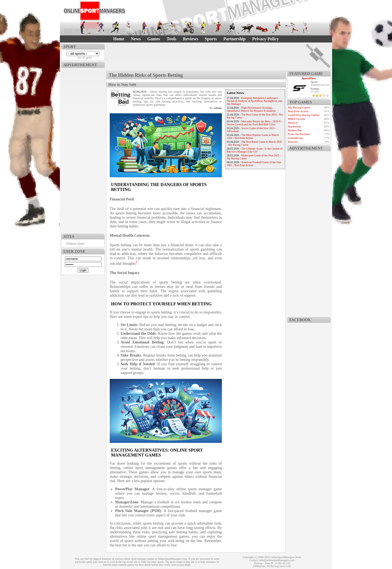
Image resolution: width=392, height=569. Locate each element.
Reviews (191, 39)
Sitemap (258, 563)
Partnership (234, 39)
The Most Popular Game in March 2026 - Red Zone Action (253, 136)
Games (154, 39)
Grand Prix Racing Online (304, 115)
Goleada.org (295, 138)
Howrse (293, 142)
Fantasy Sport (75, 244)
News (136, 39)
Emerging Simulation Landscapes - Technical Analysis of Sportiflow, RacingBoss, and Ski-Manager (254, 101)
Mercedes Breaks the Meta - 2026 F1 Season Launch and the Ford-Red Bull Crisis (254, 123)
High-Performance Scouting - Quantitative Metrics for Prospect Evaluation (251, 109)
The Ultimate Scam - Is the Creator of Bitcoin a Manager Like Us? (255, 150)
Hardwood (294, 126)
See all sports (85, 58)
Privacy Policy (265, 39)
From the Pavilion (299, 134)
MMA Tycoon (296, 119)
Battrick (293, 123)
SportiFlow (309, 78)
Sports (211, 39)
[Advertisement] (83, 150)
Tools (171, 39)
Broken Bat (295, 130)
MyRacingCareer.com (279, 566)
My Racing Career (299, 107)
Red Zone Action (298, 111)
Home (119, 39)
